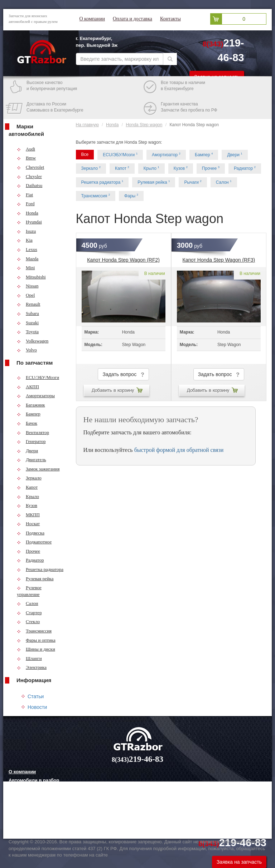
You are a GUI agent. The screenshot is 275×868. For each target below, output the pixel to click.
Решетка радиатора (40, 569)
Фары (131, 196)
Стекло (28, 622)
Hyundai (29, 222)
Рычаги (193, 182)
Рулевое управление (29, 591)
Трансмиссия (34, 631)
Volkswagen (33, 341)
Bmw (26, 158)
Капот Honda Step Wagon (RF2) (123, 260)
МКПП (28, 515)
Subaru (28, 313)
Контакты (170, 19)
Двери (27, 451)
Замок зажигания (38, 469)
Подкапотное (34, 542)
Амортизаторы (36, 396)
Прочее (28, 551)
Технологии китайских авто (40, 825)
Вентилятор (33, 432)
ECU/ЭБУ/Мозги (38, 377)
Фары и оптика (36, 640)
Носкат (28, 524)
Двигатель (32, 460)
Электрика (32, 667)
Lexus (27, 249)
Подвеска (31, 533)
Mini (26, 268)
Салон (28, 603)
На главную (87, 125)
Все (85, 154)
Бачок (27, 423)
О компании (92, 19)
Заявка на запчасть (239, 862)
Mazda (28, 259)
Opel (26, 295)
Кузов (27, 505)
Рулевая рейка (35, 579)
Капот (27, 487)
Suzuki (28, 323)
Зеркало (29, 478)
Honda (28, 213)
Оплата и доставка (132, 19)
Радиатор (30, 560)
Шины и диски (36, 649)
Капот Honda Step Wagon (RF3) (219, 260)
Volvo (27, 350)
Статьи (36, 696)
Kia (25, 240)
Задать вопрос (123, 374)
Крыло (28, 496)
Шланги (29, 658)
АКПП (28, 387)
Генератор (31, 441)
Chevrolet (30, 167)
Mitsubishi (31, 277)
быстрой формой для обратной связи (179, 450)
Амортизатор (166, 155)
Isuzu (26, 231)
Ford (26, 204)
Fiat (25, 195)
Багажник (31, 405)
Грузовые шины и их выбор (41, 816)
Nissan (28, 286)
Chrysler (29, 176)
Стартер (29, 613)
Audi (26, 149)
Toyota (28, 332)
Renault (28, 304)
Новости (37, 707)
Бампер (29, 414)
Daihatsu (30, 185)
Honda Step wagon (144, 125)
